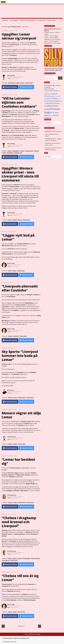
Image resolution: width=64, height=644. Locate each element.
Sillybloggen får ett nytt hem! (53, 131)
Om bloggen (41, 20)
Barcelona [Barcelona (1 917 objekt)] (48, 96)
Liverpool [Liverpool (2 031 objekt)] (49, 103)
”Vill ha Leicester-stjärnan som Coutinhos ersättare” (19, 102)
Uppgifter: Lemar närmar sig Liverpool (19, 36)
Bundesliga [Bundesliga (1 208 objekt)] (47, 99)
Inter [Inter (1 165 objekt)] (45, 101)
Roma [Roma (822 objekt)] (51, 116)
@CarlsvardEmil (15, 78)
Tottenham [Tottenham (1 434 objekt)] (48, 118)
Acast (60, 70)
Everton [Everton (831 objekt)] (59, 99)
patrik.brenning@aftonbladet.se (15, 552)
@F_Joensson (14, 439)
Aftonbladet (51, 70)
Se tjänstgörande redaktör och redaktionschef (16, 638)
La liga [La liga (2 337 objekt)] (56, 101)
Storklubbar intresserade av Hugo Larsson (53, 144)
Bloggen (5, 20)
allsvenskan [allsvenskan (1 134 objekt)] (47, 94)
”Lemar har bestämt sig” (18, 461)
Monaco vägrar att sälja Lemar (21, 415)
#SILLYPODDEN (14, 20)
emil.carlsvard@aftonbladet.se (15, 77)
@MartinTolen (15, 266)
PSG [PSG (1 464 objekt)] (53, 113)
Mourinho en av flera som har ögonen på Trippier (53, 149)
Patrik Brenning (12, 551)
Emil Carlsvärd (11, 75)
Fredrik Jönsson (12, 437)
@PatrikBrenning (15, 554)
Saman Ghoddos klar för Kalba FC (52, 135)
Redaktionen (51, 20)
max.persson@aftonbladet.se (15, 391)
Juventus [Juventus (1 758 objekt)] (50, 101)
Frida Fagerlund (12, 495)
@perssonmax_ (15, 393)
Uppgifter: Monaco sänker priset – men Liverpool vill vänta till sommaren (20, 174)
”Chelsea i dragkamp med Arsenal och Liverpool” (19, 522)
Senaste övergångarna (28, 20)
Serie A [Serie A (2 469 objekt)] (56, 115)
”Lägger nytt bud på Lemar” (18, 237)
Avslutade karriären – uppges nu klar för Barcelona (53, 140)
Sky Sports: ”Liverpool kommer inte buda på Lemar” (20, 356)
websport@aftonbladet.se (52, 91)
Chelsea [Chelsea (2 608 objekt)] (54, 98)
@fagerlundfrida (15, 498)
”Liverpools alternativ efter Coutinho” (20, 288)
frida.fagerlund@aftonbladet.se (15, 496)
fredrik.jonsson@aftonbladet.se (15, 438)
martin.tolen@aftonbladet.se (14, 265)
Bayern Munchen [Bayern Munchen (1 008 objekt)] (56, 96)
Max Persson (11, 390)
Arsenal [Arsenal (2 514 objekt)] (54, 94)
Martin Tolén (11, 263)
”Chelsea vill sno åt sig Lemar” (20, 578)
